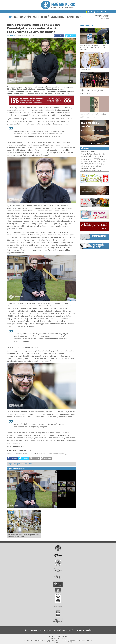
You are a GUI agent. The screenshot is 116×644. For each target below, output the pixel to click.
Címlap (27, 630)
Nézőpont (70, 17)
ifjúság (99, 171)
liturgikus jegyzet (87, 159)
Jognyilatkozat (59, 642)
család (97, 159)
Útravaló (104, 159)
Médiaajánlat (51, 642)
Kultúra (79, 17)
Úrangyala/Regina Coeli (89, 154)
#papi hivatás (27, 464)
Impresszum (43, 642)
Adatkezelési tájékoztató (70, 642)
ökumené (91, 152)
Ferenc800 (85, 162)
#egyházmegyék (14, 464)
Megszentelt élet (58, 17)
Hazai (16, 17)
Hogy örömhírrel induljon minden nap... (93, 126)
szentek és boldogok (96, 164)
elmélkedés (85, 166)
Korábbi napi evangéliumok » (100, 144)
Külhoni (36, 17)
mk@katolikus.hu (73, 640)
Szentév (92, 166)
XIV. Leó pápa (26, 17)
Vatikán (84, 152)
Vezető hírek (86, 25)
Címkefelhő (85, 148)
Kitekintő (45, 17)
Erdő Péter (93, 162)
